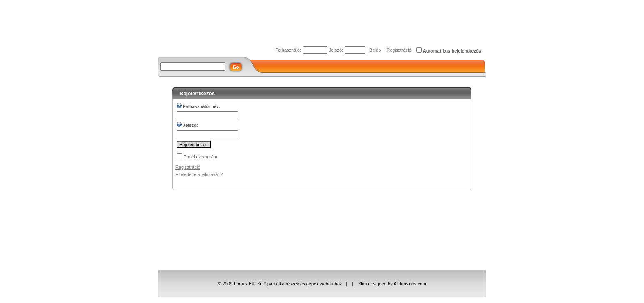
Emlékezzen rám (200, 157)
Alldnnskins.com (410, 284)
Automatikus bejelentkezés (452, 51)
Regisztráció (399, 50)
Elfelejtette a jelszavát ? (199, 174)
